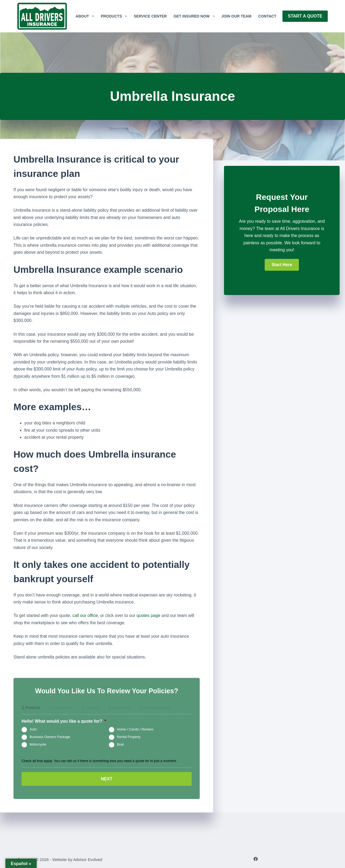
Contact (267, 16)
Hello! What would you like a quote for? (64, 721)
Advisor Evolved (88, 859)
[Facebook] (256, 858)
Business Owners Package (50, 737)
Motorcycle (38, 745)
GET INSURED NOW (195, 16)
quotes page (149, 615)
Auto (33, 729)
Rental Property (129, 737)
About (86, 16)
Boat (120, 745)
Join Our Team (237, 16)
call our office (85, 615)
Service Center (150, 16)
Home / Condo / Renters (135, 729)
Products (115, 16)
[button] (282, 265)
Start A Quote (305, 16)
